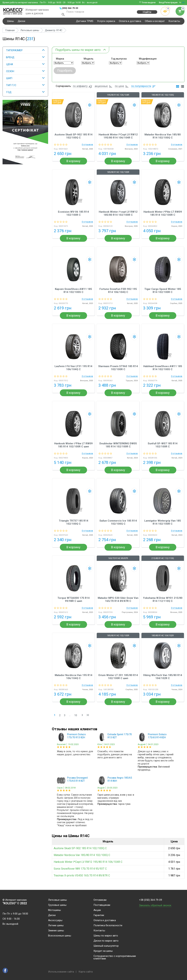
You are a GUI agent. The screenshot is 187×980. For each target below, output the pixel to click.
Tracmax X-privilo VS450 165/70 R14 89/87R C (82, 878)
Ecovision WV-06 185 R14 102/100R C (73, 216)
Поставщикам (102, 905)
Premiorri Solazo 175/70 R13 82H (76, 738)
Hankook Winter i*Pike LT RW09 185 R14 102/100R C (163, 216)
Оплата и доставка (130, 23)
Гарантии (99, 915)
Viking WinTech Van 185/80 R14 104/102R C (163, 679)
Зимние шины (56, 931)
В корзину (73, 164)
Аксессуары (55, 920)
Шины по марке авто (106, 936)
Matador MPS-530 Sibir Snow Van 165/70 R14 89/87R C (118, 602)
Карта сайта (86, 972)
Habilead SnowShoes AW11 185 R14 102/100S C (163, 370)
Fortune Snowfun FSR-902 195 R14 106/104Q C (118, 293)
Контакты (174, 23)
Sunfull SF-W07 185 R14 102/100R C (163, 447)
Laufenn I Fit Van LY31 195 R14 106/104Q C (73, 370)
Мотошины (54, 910)
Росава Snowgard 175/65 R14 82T (77, 782)
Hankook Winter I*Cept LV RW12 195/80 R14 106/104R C (118, 138)
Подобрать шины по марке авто (78, 52)
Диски (21, 23)
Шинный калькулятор (106, 946)
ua (183, 2)
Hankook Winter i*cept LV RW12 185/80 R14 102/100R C (118, 216)
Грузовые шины (57, 905)
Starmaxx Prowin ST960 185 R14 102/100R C (118, 370)
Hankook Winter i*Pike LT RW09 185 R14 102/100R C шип (73, 447)
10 (76, 718)
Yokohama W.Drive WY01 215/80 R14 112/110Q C (163, 602)
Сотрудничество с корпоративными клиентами (115, 957)
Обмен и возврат (155, 23)
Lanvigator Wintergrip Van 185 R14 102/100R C (163, 525)
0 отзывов (87, 147)
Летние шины (56, 926)
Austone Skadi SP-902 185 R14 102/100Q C (74, 138)
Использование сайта (61, 972)
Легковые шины (57, 900)
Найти (147, 14)
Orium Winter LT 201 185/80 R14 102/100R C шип (118, 679)
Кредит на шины (103, 951)
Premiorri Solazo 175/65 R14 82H (157, 738)
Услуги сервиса (106, 23)
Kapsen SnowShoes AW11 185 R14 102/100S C (73, 293)
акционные (101, 88)
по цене (120, 88)
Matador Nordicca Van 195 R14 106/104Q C (74, 679)
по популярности (141, 88)
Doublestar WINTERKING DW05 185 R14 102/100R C (118, 447)
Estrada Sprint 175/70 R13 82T (120, 738)
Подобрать (65, 73)
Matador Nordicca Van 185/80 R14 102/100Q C (163, 138)
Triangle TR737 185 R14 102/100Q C (74, 525)
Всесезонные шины (60, 936)
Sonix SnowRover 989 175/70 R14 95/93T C (80, 871)
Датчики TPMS (85, 23)
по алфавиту (80, 88)
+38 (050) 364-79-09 (151, 900)
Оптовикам (100, 900)
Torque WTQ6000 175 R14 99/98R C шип (74, 602)
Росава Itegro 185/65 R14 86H (120, 782)
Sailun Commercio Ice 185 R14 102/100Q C (118, 525)
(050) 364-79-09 (70, 8)
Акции (97, 910)
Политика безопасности (108, 926)
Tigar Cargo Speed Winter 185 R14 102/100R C (163, 293)
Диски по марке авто (106, 941)
